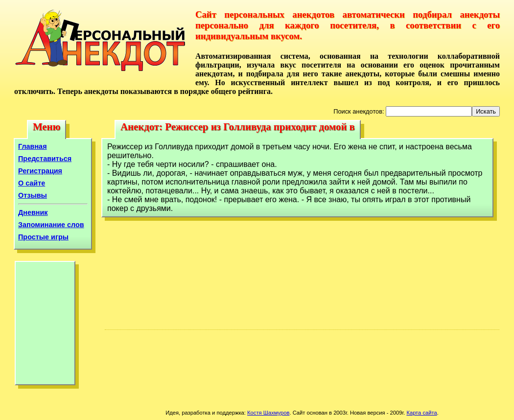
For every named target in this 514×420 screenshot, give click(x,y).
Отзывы (33, 195)
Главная (33, 146)
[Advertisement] (45, 326)
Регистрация (40, 171)
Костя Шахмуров (268, 413)
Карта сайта (421, 413)
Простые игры (43, 237)
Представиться (45, 159)
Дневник (33, 212)
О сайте (32, 183)
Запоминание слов (51, 225)
